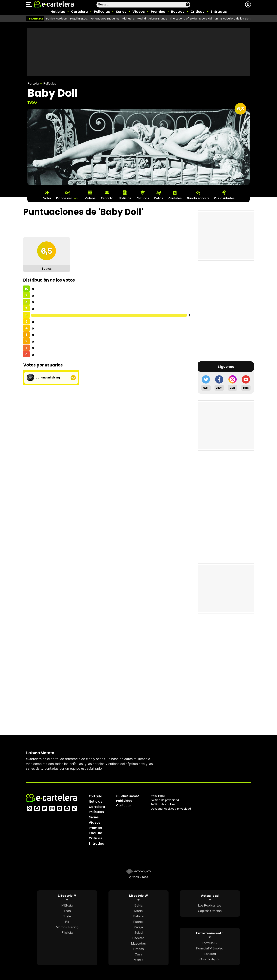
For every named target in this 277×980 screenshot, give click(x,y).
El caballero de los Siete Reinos (240, 19)
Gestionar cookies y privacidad (171, 808)
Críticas (197, 12)
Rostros (178, 12)
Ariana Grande (158, 19)
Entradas (219, 12)
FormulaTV (210, 943)
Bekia (138, 905)
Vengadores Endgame (105, 19)
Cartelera (79, 12)
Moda (138, 911)
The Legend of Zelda (183, 19)
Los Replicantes (210, 905)
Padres (138, 921)
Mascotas (138, 943)
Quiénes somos (128, 796)
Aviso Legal (158, 796)
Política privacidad (165, 800)
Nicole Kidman (209, 19)
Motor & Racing (67, 927)
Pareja (138, 927)
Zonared (210, 954)
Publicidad (124, 801)
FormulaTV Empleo (210, 948)
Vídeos (139, 12)
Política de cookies (163, 804)
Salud (138, 932)
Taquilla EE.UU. (79, 19)
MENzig (67, 905)
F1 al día (67, 932)
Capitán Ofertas (210, 911)
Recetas (138, 938)
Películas (102, 12)
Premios (158, 12)
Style (67, 916)
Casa (138, 954)
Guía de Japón (210, 959)
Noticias (58, 12)
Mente (138, 959)
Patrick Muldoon (57, 19)
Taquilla (96, 833)
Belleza (138, 916)
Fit (67, 921)
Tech (67, 911)
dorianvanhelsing (48, 378)
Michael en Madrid (134, 19)
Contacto (123, 805)
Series (121, 12)
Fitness (138, 949)
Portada (33, 83)
